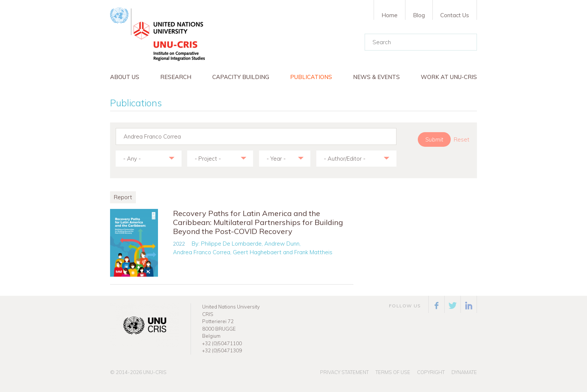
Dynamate (464, 372)
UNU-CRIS (155, 372)
